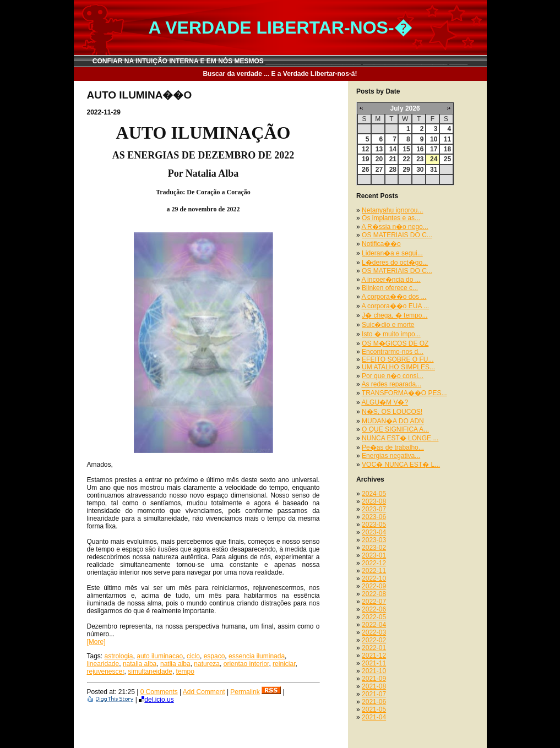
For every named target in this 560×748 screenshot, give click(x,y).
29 (406, 170)
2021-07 (374, 694)
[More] (96, 642)
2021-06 (374, 702)
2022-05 (374, 617)
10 (434, 139)
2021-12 (374, 656)
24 (434, 159)
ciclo (193, 656)
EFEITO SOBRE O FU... (398, 359)
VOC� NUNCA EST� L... (401, 465)
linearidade (103, 664)
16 (420, 149)
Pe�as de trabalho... (393, 447)
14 (393, 149)
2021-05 (374, 709)
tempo (185, 671)
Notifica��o (381, 244)
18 (447, 149)
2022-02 (374, 640)
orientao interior (246, 664)
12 (365, 149)
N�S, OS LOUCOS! (392, 412)
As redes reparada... (391, 384)
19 (365, 159)
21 (393, 159)
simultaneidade (150, 671)
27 (379, 170)
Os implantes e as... (391, 218)
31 (434, 170)
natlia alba (175, 664)
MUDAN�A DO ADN (393, 421)
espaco (214, 656)
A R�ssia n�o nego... (395, 227)
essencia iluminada (257, 656)
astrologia (119, 656)
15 (406, 149)
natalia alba (140, 664)
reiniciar (284, 664)
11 (447, 139)
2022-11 (374, 571)
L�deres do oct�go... (395, 263)
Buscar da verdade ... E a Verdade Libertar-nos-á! (280, 74)
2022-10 (374, 578)
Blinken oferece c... (390, 288)
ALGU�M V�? (385, 402)
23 (420, 159)
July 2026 (405, 108)
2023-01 (374, 555)
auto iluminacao (160, 656)
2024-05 (374, 494)
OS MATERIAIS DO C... (397, 235)
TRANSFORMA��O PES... (404, 393)
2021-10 (374, 671)
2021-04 (374, 717)
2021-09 (374, 679)
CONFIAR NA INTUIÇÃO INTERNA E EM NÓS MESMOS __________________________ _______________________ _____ (280, 61)
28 (393, 170)
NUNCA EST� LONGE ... (400, 438)
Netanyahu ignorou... (392, 210)
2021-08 (374, 686)
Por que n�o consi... (393, 376)
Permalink (245, 692)
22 (406, 159)
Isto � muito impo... (391, 334)
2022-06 (374, 609)
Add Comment (204, 692)
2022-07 (374, 602)
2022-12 (374, 563)
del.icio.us (156, 700)
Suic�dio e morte (388, 325)
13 (379, 149)
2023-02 (374, 548)
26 (365, 170)
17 (434, 149)
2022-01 (374, 648)
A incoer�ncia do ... (391, 280)
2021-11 (374, 663)
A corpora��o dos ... (394, 297)
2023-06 (374, 517)
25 (447, 159)
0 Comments (159, 692)
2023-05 (374, 525)
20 (379, 159)
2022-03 (374, 632)
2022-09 (374, 586)
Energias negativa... (391, 456)
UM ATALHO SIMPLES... (398, 367)
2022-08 (374, 594)
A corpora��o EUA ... (395, 306)
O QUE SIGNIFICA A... (395, 429)
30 (420, 170)
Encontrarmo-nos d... (393, 352)
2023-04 (374, 532)
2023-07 (374, 509)
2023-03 (374, 540)
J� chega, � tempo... (395, 315)
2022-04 (374, 625)
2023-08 (374, 501)
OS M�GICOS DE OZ (395, 343)
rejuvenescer (106, 671)
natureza (207, 664)
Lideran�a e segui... (392, 253)
